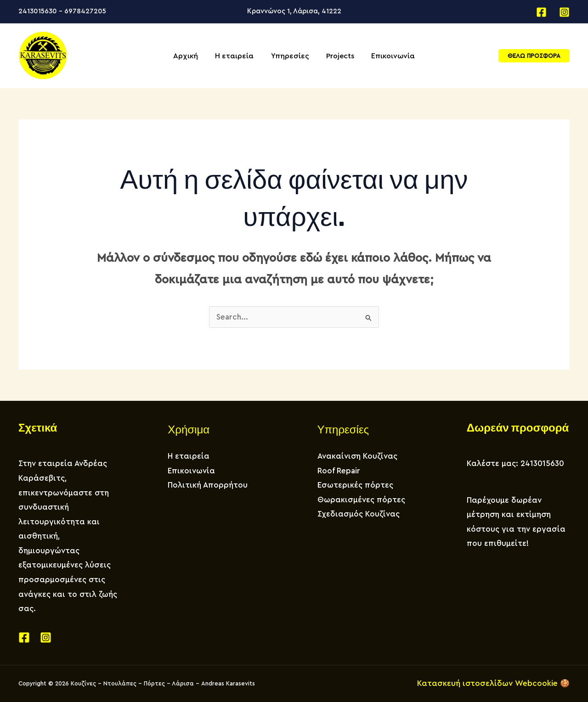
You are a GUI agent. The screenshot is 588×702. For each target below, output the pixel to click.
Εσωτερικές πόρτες (355, 485)
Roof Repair (339, 471)
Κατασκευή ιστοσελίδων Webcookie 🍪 (493, 683)
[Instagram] (564, 12)
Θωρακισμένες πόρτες (361, 500)
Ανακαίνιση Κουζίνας (357, 456)
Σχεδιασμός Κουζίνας (359, 514)
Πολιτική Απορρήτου (208, 485)
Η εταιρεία (189, 456)
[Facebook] (541, 12)
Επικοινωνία (191, 471)
